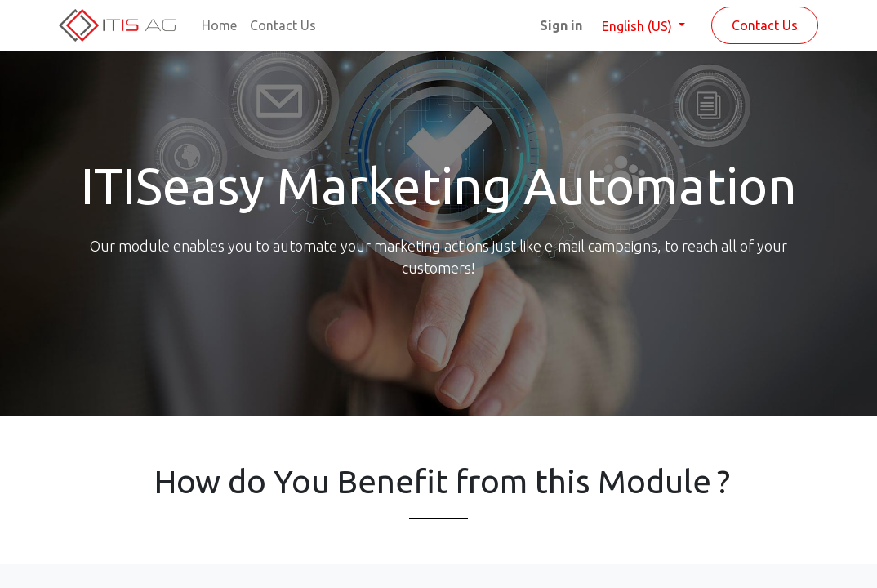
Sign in (561, 25)
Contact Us (765, 25)
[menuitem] (219, 25)
